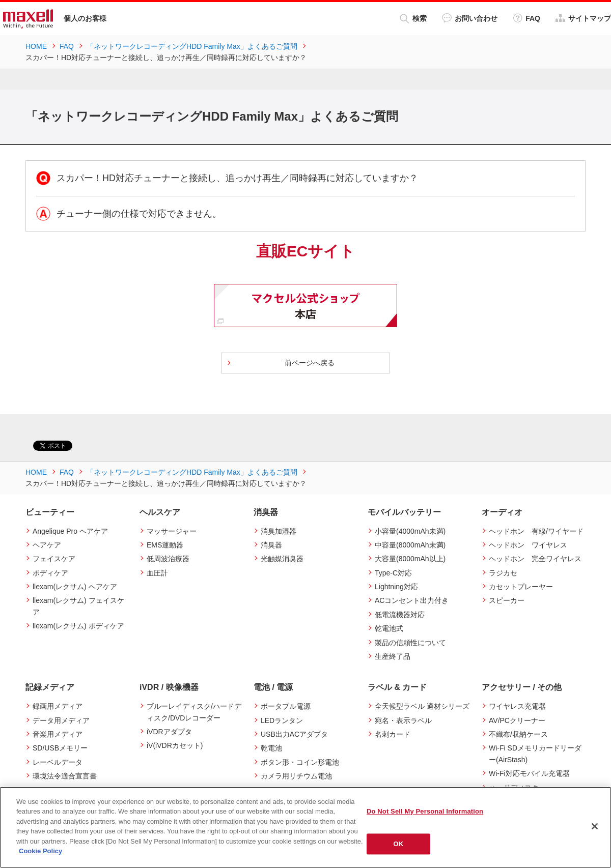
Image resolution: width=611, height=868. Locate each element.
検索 (413, 19)
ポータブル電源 (286, 706)
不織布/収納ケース (518, 734)
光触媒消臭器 (282, 559)
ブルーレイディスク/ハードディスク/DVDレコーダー (194, 712)
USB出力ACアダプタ (294, 734)
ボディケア (50, 573)
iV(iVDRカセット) (175, 745)
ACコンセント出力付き (412, 600)
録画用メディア (58, 706)
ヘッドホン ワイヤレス (528, 545)
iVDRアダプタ (169, 732)
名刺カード (393, 734)
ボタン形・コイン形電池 (300, 762)
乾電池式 (389, 628)
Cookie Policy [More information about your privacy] (40, 851)
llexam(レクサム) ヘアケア (75, 587)
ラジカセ (503, 573)
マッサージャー (172, 531)
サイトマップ (583, 18)
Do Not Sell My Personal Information (425, 811)
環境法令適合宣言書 (65, 776)
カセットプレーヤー (521, 587)
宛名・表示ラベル (403, 720)
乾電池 (271, 748)
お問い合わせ (470, 18)
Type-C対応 (393, 573)
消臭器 (271, 545)
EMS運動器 (165, 545)
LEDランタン (282, 720)
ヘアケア (47, 545)
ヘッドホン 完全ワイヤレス (535, 559)
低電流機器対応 (400, 615)
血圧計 (157, 573)
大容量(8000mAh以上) (410, 559)
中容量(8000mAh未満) (410, 545)
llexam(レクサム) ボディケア (78, 626)
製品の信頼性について (410, 643)
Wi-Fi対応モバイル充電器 (529, 773)
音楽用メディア (58, 734)
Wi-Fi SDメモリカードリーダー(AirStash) (535, 754)
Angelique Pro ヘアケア (70, 531)
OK (399, 844)
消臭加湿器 (279, 531)
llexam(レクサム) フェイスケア (78, 606)
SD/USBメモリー (60, 748)
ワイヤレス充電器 (517, 706)
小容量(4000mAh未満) (410, 531)
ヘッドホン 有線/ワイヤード (536, 531)
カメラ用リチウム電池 (296, 776)
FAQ (526, 18)
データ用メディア (61, 720)
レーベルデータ (58, 762)
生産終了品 (393, 656)
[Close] (595, 826)
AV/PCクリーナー (517, 720)
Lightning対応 (396, 587)
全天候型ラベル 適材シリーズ (422, 706)
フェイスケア (54, 559)
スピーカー (507, 600)
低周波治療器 (168, 559)
